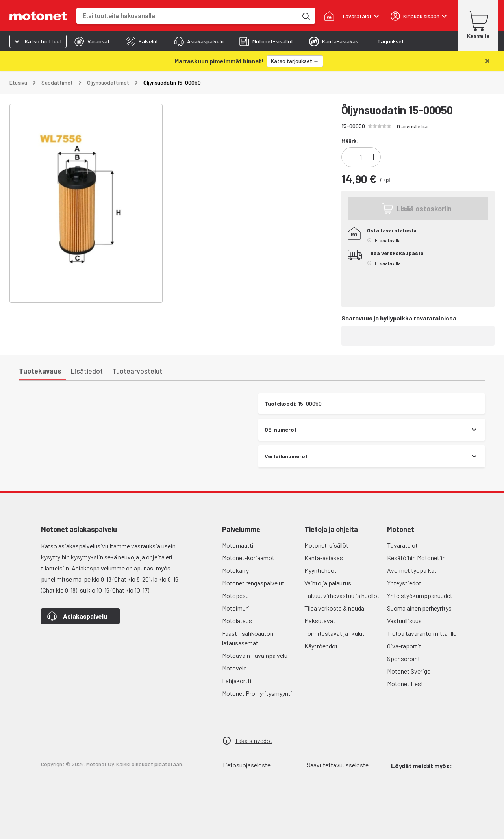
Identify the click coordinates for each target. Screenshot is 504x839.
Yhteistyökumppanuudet (420, 595)
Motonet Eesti (406, 684)
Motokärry (235, 570)
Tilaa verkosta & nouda (334, 608)
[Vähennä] (348, 157)
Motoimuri (236, 608)
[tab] (92, 41)
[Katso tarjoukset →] (295, 61)
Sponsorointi (404, 658)
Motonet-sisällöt (326, 545)
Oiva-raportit (404, 646)
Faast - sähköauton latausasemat (248, 638)
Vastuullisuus (404, 621)
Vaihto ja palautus (328, 583)
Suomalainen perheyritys (419, 608)
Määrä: (350, 141)
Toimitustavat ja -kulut (334, 633)
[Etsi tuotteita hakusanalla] (306, 16)
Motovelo (234, 668)
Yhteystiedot (404, 583)
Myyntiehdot (321, 570)
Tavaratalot (402, 545)
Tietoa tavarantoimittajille (422, 633)
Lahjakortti (237, 681)
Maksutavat (320, 621)
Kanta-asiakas (324, 558)
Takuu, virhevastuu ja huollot (342, 595)
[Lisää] (374, 157)
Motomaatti (238, 545)
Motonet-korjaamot (248, 558)
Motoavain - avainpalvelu (255, 655)
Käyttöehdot (321, 646)
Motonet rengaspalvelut (253, 583)
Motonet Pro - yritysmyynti (257, 693)
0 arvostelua (412, 126)
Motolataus (237, 621)
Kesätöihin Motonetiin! (418, 558)
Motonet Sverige (409, 671)
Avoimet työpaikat (412, 570)
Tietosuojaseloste (246, 765)
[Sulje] (487, 61)
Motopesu (235, 595)
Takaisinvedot (254, 740)
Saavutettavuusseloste (338, 765)
